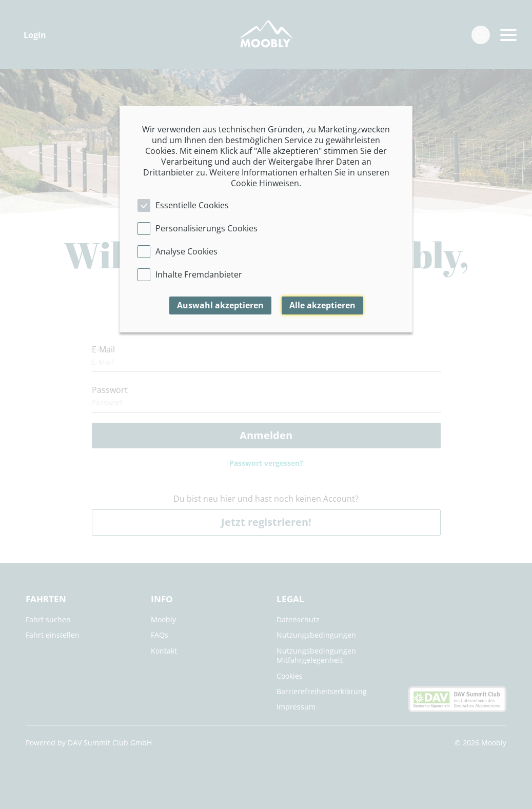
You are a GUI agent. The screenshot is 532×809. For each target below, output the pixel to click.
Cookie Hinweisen (265, 183)
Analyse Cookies (186, 251)
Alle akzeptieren (322, 305)
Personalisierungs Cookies (206, 228)
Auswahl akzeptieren (220, 305)
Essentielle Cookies (192, 205)
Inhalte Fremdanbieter (199, 274)
